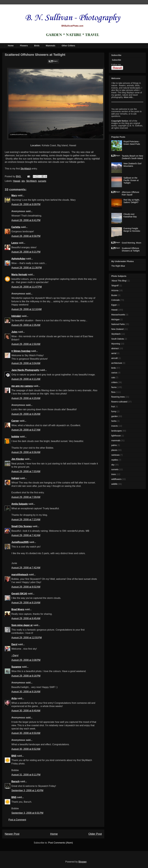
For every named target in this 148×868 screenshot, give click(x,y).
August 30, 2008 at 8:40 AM (26, 711)
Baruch (15, 781)
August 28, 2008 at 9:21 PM (26, 252)
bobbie (15, 437)
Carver (15, 421)
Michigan (115, 319)
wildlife (114, 484)
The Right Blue (118, 266)
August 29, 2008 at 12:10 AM (26, 309)
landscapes (117, 431)
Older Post (95, 834)
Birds (37, 46)
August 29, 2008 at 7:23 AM (26, 520)
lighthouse (116, 436)
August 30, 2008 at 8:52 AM (26, 749)
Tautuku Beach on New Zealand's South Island (132, 157)
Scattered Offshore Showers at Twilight (131, 249)
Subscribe (116, 60)
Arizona (115, 290)
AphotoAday (18, 259)
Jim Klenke (18, 459)
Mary (14, 195)
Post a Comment (17, 820)
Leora (15, 243)
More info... (129, 97)
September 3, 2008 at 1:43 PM (27, 790)
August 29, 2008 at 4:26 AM (26, 414)
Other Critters (68, 46)
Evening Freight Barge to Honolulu (132, 230)
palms (114, 445)
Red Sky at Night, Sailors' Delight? (132, 201)
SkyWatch (26, 169)
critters (114, 382)
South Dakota (118, 339)
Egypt (114, 305)
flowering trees (118, 397)
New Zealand (117, 329)
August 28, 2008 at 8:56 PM (26, 236)
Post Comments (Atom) (61, 843)
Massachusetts (118, 315)
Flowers (24, 46)
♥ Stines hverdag (21, 351)
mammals (116, 440)
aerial (114, 353)
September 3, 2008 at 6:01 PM (27, 813)
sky (23, 181)
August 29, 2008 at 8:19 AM (26, 603)
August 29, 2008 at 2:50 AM (26, 344)
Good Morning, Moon (132, 243)
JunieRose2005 (20, 542)
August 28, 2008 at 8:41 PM (26, 220)
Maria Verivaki (19, 275)
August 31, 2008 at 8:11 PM (26, 775)
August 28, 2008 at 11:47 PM (27, 287)
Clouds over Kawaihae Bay (130, 215)
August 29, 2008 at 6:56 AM (26, 452)
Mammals (51, 46)
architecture (117, 363)
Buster (114, 295)
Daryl (14, 644)
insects (115, 426)
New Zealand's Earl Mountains (133, 165)
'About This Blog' (119, 281)
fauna (114, 387)
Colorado (116, 300)
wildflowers (116, 479)
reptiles (115, 460)
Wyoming (116, 344)
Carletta (16, 227)
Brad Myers (18, 609)
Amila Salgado (20, 504)
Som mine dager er (22, 625)
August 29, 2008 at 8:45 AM (26, 618)
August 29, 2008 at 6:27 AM (26, 430)
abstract (115, 348)
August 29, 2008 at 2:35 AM (26, 325)
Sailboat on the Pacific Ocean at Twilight (131, 180)
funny (114, 411)
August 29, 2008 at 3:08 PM (26, 660)
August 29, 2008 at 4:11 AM (26, 379)
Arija (14, 698)
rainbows (115, 455)
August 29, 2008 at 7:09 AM (26, 497)
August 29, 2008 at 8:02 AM (26, 587)
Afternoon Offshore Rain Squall (131, 193)
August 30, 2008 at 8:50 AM (26, 733)
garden (115, 416)
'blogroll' (115, 286)
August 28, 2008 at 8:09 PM (26, 204)
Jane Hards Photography (25, 370)
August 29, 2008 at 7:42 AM (26, 535)
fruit (113, 407)
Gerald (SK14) (19, 594)
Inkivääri (16, 316)
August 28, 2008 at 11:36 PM (27, 268)
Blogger (82, 862)
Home (11, 46)
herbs (114, 421)
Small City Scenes (22, 526)
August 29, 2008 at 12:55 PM (27, 638)
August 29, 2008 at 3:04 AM (26, 363)
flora (113, 392)
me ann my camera (22, 386)
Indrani (15, 478)
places (114, 450)
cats (113, 377)
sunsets (42, 181)
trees (114, 474)
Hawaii (17, 181)
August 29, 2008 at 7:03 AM (26, 471)
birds (114, 368)
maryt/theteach (20, 575)
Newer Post (12, 834)
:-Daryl (15, 655)
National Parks (118, 324)
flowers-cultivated (119, 402)
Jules (14, 332)
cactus (114, 373)
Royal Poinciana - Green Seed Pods (132, 143)
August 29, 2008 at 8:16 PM (26, 676)
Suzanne (16, 667)
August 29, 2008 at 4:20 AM (26, 398)
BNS (14, 756)
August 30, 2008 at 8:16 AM (26, 692)
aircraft (114, 358)
